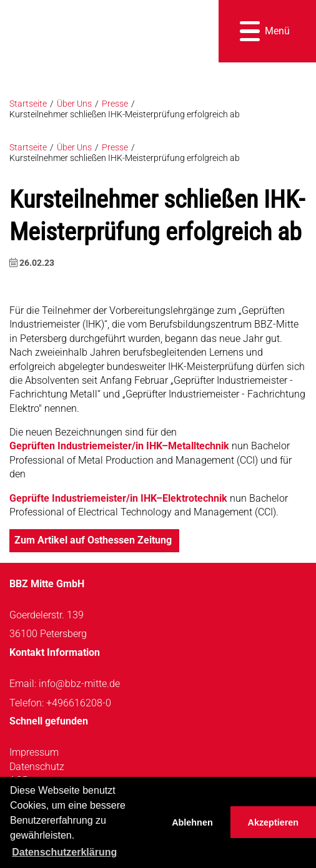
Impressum (34, 752)
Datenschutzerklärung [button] (64, 852)
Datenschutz (37, 767)
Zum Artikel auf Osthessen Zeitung (94, 540)
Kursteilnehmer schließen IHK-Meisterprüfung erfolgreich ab (125, 115)
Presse (115, 104)
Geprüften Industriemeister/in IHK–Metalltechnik (119, 446)
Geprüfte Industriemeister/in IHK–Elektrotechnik (118, 498)
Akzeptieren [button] (274, 822)
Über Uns (74, 104)
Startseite (28, 104)
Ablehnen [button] (192, 822)
